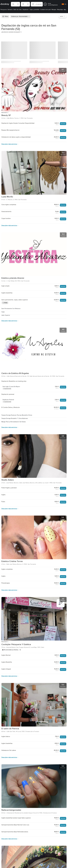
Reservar (63, 124)
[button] (15, 4)
